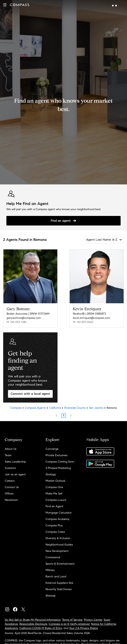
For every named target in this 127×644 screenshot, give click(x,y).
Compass (16, 408)
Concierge (52, 449)
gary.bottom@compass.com (24, 318)
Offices (9, 494)
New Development (57, 551)
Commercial (53, 557)
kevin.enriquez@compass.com (91, 318)
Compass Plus (54, 525)
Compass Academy (58, 519)
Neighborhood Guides (59, 545)
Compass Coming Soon (60, 462)
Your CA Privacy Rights (83, 628)
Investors (10, 468)
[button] (5, 5)
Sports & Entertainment (60, 564)
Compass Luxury (56, 500)
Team (8, 455)
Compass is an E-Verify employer (69, 624)
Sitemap (51, 596)
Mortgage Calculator (59, 513)
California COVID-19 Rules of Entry (41, 628)
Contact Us (12, 487)
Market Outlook (55, 481)
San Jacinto (96, 408)
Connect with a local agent (30, 394)
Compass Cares (55, 532)
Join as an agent (15, 474)
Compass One (54, 487)
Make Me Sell (54, 494)
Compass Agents (35, 408)
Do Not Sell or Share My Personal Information (33, 620)
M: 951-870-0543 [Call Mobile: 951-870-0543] (83, 322)
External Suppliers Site (59, 583)
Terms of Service (72, 620)
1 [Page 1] (64, 415)
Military (50, 570)
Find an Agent (54, 506)
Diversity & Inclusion (58, 538)
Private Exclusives (57, 455)
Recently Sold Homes (59, 589)
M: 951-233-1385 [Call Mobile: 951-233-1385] (16, 322)
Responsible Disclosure (33, 624)
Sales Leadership (15, 462)
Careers (10, 481)
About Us (11, 449)
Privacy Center (93, 620)
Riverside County (75, 408)
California (55, 408)
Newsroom (11, 500)
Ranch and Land (56, 577)
